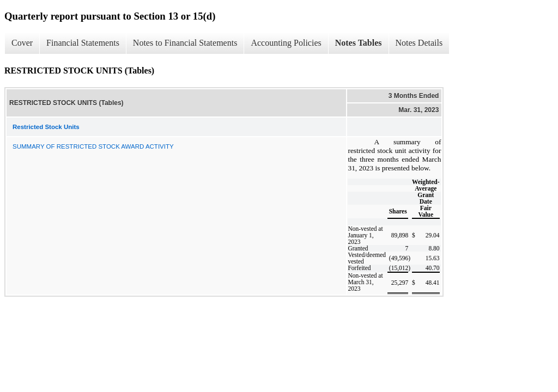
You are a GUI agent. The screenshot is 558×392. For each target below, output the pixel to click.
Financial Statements (83, 43)
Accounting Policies (286, 43)
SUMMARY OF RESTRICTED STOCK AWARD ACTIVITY (93, 146)
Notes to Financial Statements (185, 43)
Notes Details (419, 43)
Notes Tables (359, 43)
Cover (22, 43)
